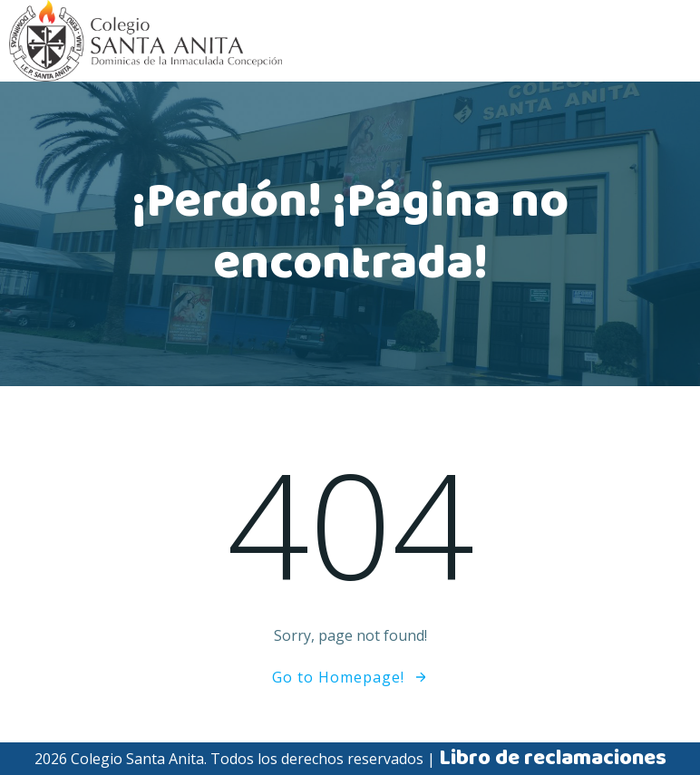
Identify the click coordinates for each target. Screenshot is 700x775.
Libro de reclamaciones (553, 759)
